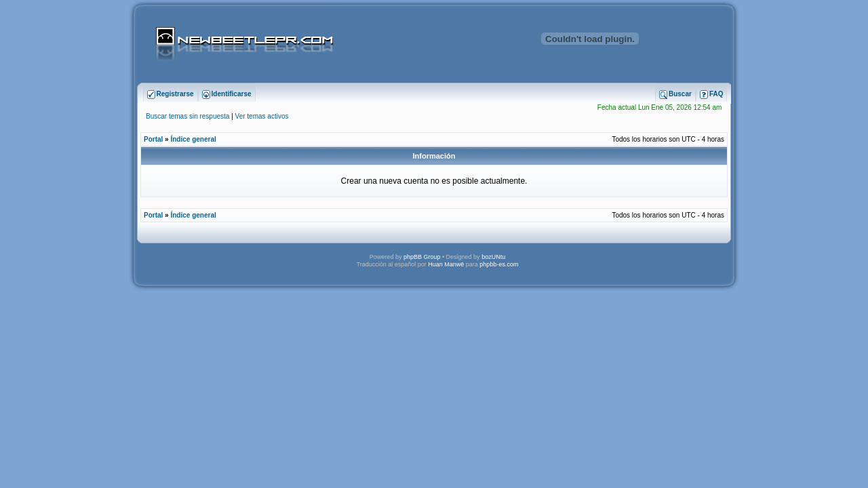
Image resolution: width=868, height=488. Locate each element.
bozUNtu (493, 257)
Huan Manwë (446, 264)
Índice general (193, 139)
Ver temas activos (262, 116)
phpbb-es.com (499, 264)
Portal (153, 139)
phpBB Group (422, 257)
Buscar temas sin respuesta (188, 116)
